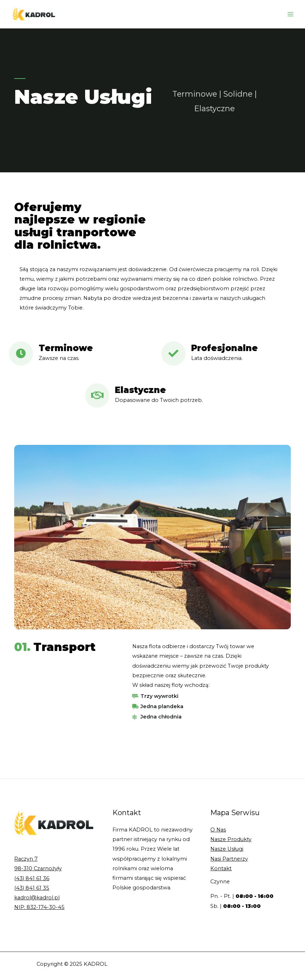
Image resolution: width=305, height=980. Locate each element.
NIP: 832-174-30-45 (39, 907)
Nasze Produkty (231, 839)
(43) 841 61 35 (32, 888)
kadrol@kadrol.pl (37, 898)
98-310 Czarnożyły (38, 868)
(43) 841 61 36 (32, 878)
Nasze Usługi (227, 849)
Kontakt (221, 868)
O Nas (218, 830)
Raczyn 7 (26, 859)
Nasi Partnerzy (229, 859)
